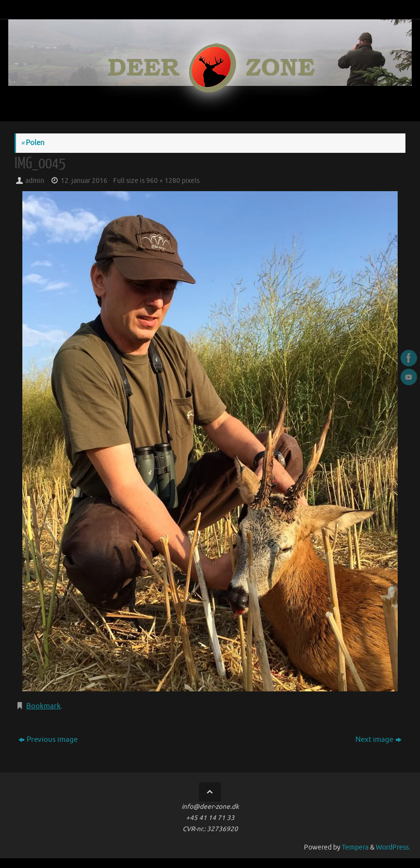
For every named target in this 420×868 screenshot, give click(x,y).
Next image (378, 740)
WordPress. (393, 847)
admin (35, 181)
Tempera (355, 847)
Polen (33, 143)
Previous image (48, 740)
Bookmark (43, 706)
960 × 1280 (163, 181)
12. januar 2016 (84, 181)
